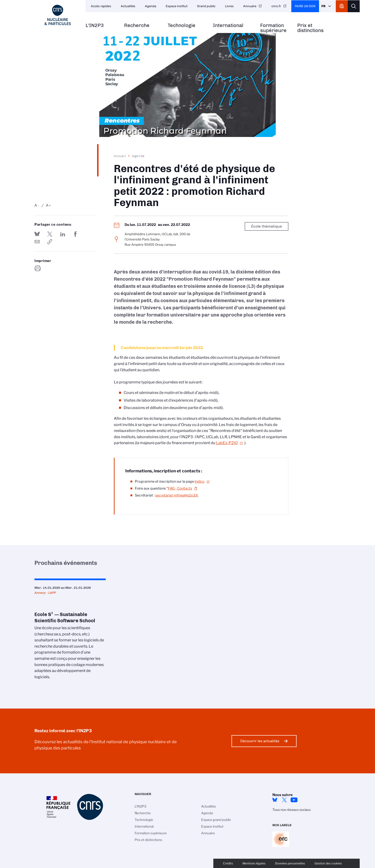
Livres (229, 6)
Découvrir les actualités (260, 741)
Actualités (128, 6)
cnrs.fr (276, 6)
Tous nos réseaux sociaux (292, 810)
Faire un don (305, 6)
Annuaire (250, 6)
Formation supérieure (273, 28)
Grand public (206, 6)
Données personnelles (290, 863)
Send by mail (37, 242)
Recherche (137, 25)
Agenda (151, 6)
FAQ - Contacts (180, 488)
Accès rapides (101, 6)
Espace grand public (216, 820)
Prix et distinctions (310, 28)
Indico (200, 481)
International (228, 25)
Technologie (182, 25)
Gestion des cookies (328, 863)
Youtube (294, 800)
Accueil (120, 156)
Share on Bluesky (37, 234)
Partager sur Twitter (50, 234)
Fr (323, 6)
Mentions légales (254, 863)
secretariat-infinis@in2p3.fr (177, 495)
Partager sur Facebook (75, 234)
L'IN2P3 (95, 25)
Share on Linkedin (63, 234)
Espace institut (177, 6)
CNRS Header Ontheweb (342, 6)
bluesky (275, 800)
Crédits (228, 863)
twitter (284, 800)
